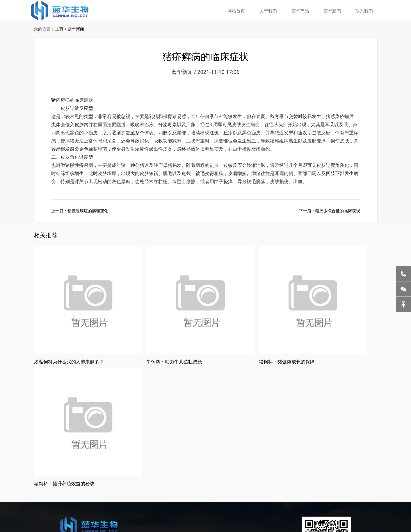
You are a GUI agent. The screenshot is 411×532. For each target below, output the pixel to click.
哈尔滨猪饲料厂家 (143, 492)
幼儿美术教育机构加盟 (210, 492)
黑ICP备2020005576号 (105, 472)
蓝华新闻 (334, 10)
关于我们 (272, 10)
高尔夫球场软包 (53, 500)
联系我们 (365, 10)
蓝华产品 (303, 10)
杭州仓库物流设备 (248, 492)
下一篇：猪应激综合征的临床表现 (330, 216)
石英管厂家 (380, 492)
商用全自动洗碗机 (353, 492)
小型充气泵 (275, 492)
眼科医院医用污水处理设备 (311, 492)
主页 (59, 30)
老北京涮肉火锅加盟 (107, 492)
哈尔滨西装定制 (174, 492)
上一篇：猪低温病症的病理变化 (80, 216)
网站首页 (241, 10)
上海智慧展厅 (26, 500)
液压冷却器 (31, 492)
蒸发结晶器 (52, 492)
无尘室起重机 (75, 492)
